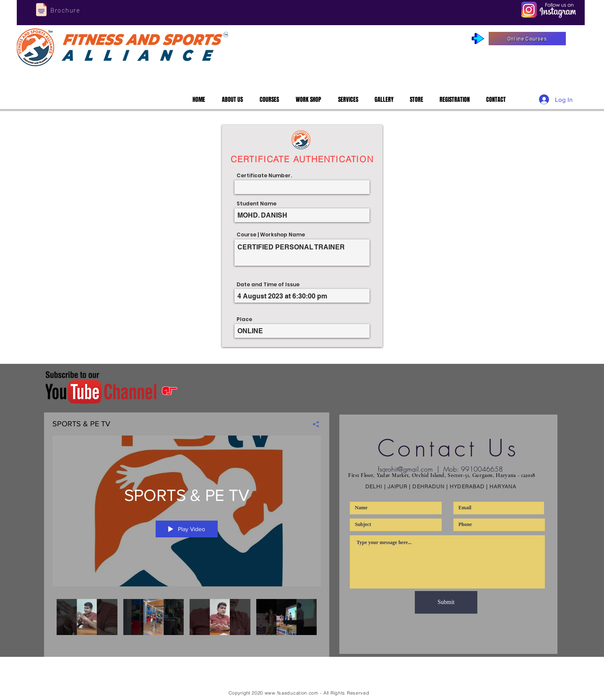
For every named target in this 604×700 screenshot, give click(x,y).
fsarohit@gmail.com (405, 469)
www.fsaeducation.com (292, 693)
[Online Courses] (527, 39)
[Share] (313, 424)
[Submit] (446, 602)
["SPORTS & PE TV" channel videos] (187, 623)
